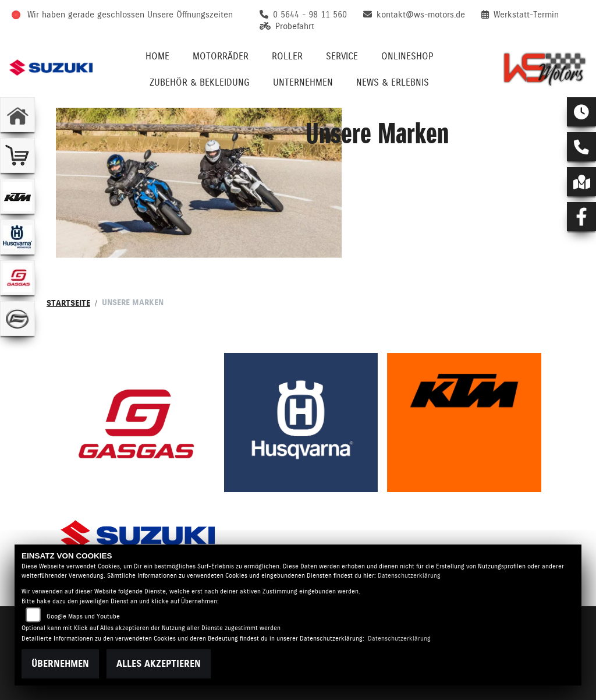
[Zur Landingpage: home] (17, 115)
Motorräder (221, 56)
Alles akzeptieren (159, 664)
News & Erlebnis (393, 82)
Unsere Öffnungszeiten (190, 15)
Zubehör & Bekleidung (200, 82)
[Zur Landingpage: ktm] (17, 196)
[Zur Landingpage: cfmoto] (17, 319)
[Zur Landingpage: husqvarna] (17, 237)
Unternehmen (303, 82)
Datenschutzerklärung (409, 576)
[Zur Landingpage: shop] (17, 155)
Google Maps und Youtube (83, 616)
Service (342, 56)
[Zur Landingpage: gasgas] (17, 278)
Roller (287, 56)
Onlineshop (407, 56)
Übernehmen (60, 664)
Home (157, 56)
